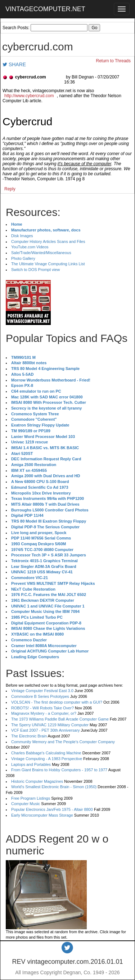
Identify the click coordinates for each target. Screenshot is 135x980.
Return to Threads (114, 61)
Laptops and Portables (31, 764)
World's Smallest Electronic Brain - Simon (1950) (54, 787)
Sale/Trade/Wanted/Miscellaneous (41, 253)
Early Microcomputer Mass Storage (42, 815)
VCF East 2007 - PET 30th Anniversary (46, 730)
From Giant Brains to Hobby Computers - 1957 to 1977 (59, 770)
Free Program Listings (31, 798)
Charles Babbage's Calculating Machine (46, 753)
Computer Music (26, 804)
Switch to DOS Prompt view (35, 270)
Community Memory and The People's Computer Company (63, 742)
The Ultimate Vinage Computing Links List (48, 264)
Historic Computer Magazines (37, 781)
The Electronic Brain (29, 736)
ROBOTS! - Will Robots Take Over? (42, 708)
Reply (10, 189)
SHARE (14, 64)
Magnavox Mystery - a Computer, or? (44, 713)
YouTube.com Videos (30, 247)
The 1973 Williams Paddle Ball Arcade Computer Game (60, 719)
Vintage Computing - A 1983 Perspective (47, 759)
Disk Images (22, 236)
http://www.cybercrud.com (29, 96)
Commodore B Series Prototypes (40, 696)
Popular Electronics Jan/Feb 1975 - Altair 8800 (52, 809)
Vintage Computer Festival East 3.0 (42, 691)
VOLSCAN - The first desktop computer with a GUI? (57, 702)
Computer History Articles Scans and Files (48, 241)
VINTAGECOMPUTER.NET (45, 9)
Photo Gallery (23, 258)
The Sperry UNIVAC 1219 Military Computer (50, 725)
